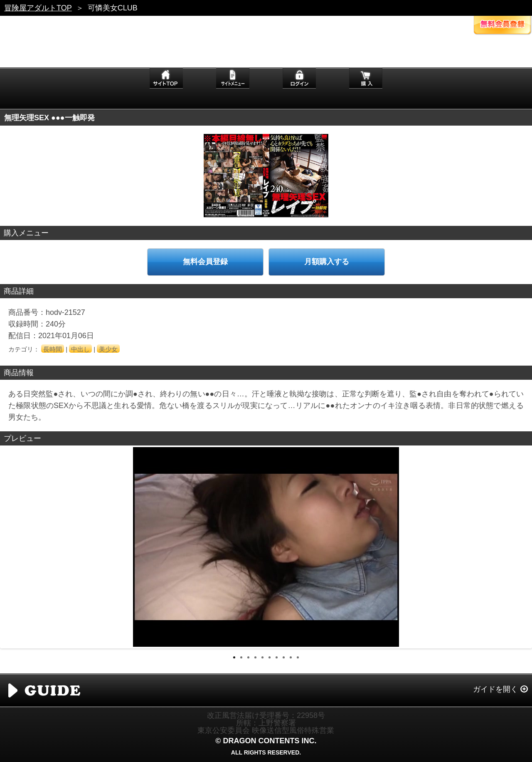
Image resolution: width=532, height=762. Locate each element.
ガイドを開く (495, 689)
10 (298, 657)
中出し (80, 349)
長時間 (53, 349)
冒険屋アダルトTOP (38, 8)
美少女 (108, 349)
